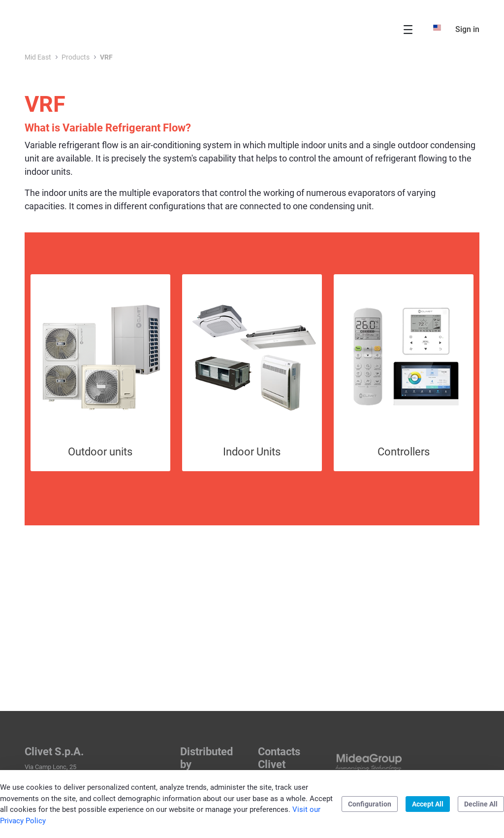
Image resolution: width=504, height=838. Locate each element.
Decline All (481, 804)
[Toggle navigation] (408, 29)
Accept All (428, 804)
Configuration (370, 804)
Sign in (467, 29)
